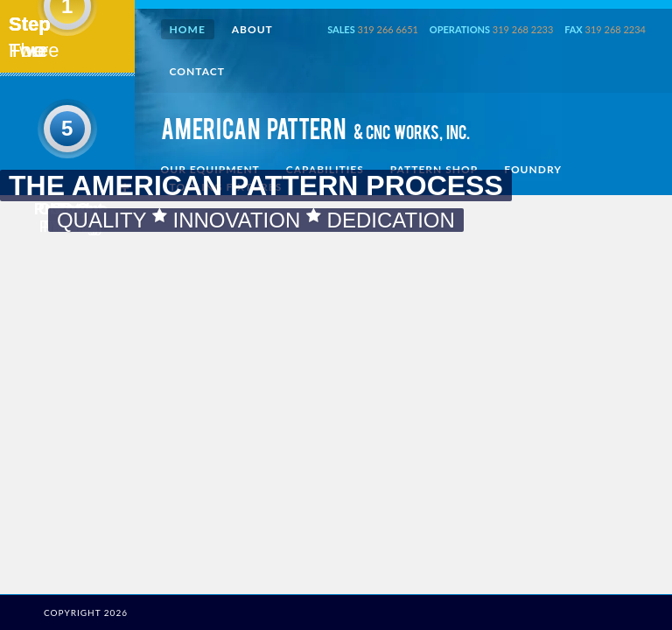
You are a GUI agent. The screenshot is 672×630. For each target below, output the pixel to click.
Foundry (533, 169)
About (252, 29)
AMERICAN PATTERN (315, 132)
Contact (197, 71)
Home (188, 29)
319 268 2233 (523, 29)
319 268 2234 (616, 29)
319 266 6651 (388, 29)
